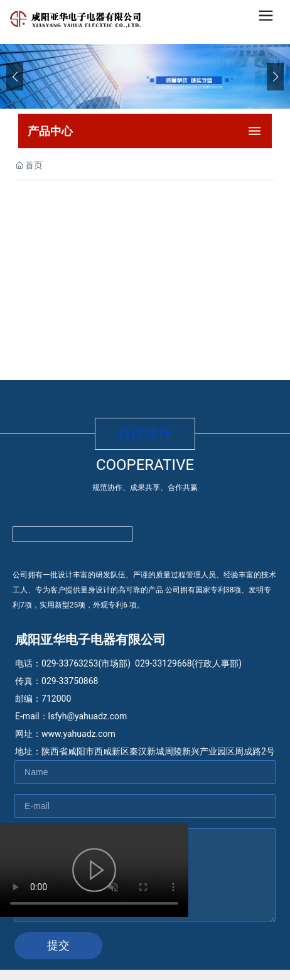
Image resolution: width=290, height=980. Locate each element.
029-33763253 (70, 663)
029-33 (148, 663)
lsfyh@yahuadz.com (88, 716)
